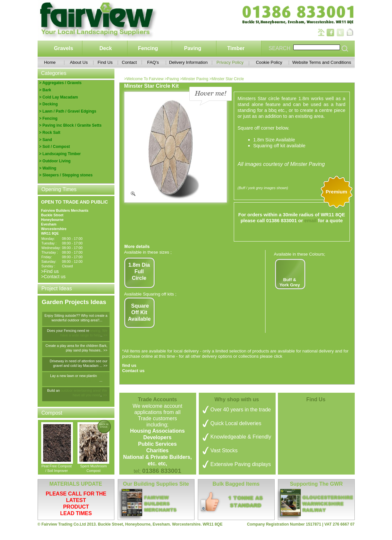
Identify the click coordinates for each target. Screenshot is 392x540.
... (101, 380)
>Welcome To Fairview (145, 79)
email (311, 221)
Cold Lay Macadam (60, 97)
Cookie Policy (269, 62)
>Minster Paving (195, 79)
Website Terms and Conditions (322, 62)
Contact (129, 62)
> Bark (45, 90)
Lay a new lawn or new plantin (73, 376)
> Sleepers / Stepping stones (66, 175)
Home (50, 62)
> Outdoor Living (55, 161)
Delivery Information (188, 62)
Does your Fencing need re (68, 331)
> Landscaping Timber (60, 154)
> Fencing (48, 118)
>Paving (172, 79)
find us (129, 365)
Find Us (105, 62)
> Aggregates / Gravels (60, 83)
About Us (79, 62)
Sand (47, 140)
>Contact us (53, 277)
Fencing (148, 48)
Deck (106, 48)
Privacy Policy (230, 62)
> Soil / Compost (55, 147)
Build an (54, 390)
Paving (193, 48)
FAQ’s (153, 62)
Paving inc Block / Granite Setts (72, 125)
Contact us (134, 371)
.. (102, 335)
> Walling (48, 168)
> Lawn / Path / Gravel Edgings (68, 111)
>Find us (50, 271)
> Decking (49, 104)
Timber (236, 48)
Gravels (64, 48)
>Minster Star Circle (227, 79)
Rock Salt (51, 133)
